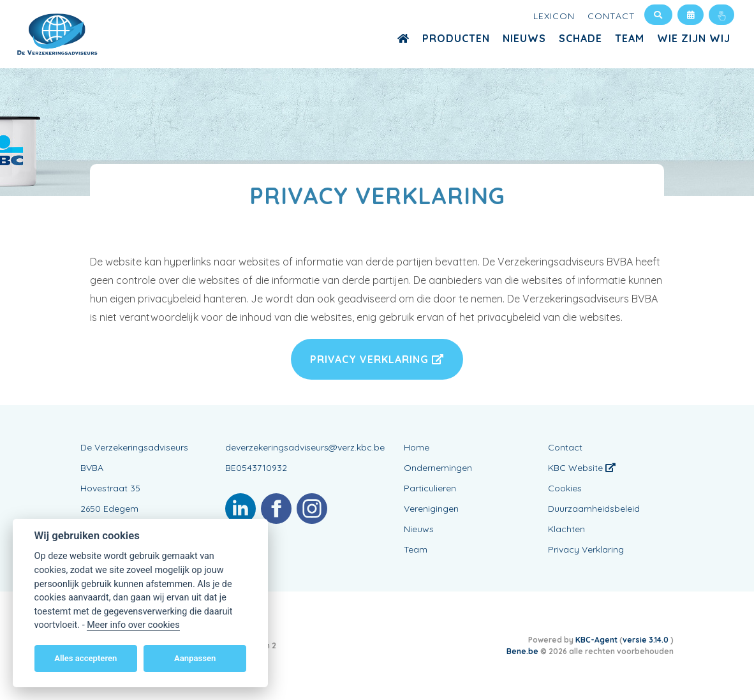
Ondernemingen (438, 468)
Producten (456, 38)
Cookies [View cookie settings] (565, 488)
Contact (611, 16)
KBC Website (582, 468)
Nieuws (524, 38)
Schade (580, 38)
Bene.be (522, 651)
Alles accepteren (85, 658)
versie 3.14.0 (647, 640)
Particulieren (430, 488)
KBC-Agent (596, 640)
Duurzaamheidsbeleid (594, 509)
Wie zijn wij (694, 38)
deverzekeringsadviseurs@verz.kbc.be (305, 447)
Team (630, 38)
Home (417, 447)
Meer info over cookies (133, 625)
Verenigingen (431, 509)
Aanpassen (195, 658)
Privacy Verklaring (377, 359)
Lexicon (554, 16)
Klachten (566, 529)
